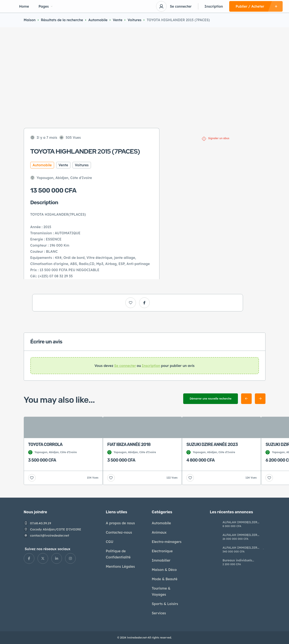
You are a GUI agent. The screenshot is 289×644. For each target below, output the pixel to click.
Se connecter (181, 6)
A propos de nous (120, 523)
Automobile (98, 20)
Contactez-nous (119, 532)
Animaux (159, 532)
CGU (110, 542)
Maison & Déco (164, 570)
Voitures (135, 20)
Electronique (162, 551)
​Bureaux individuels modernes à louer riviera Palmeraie (241, 560)
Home (24, 6)
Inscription (214, 6)
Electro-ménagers (167, 542)
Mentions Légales (120, 566)
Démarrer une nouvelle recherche (210, 399)
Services (159, 613)
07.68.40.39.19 (41, 523)
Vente (118, 20)
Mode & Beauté (165, 579)
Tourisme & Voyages (161, 591)
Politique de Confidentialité (118, 554)
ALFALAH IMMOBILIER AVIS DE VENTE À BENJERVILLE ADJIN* (240, 522)
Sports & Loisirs (165, 604)
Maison (30, 20)
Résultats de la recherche (62, 20)
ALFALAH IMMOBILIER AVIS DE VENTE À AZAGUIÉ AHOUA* (243, 548)
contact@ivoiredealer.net (50, 535)
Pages (45, 6)
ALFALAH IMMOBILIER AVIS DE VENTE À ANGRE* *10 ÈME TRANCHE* (242, 535)
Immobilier (161, 560)
